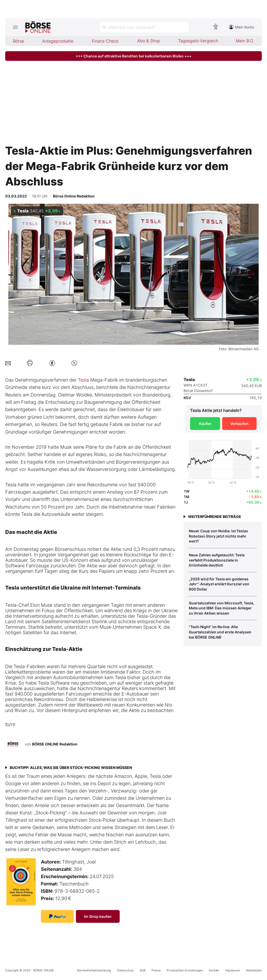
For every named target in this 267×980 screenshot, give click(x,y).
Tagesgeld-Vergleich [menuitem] (198, 41)
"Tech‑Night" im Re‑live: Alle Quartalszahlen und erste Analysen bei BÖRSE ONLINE (220, 632)
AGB (143, 970)
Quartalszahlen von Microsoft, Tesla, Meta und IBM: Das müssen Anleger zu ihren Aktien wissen (222, 608)
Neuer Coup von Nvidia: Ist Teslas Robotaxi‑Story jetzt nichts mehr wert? (218, 536)
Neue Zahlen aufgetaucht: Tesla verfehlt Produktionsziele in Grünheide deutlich (217, 560)
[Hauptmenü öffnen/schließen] (15, 27)
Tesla (83, 380)
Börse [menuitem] (19, 41)
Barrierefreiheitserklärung (94, 970)
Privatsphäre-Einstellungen (185, 970)
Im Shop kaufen (98, 916)
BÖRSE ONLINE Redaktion (55, 744)
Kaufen (205, 424)
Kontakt (214, 970)
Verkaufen (239, 424)
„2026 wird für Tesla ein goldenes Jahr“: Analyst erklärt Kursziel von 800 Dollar (219, 584)
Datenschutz (125, 970)
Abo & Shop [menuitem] (149, 41)
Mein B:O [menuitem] (244, 41)
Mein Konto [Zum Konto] (241, 27)
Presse (156, 970)
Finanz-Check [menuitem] (105, 41)
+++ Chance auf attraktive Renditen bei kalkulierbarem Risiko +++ (133, 56)
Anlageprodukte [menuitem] (58, 41)
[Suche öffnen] (144, 27)
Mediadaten (254, 970)
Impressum (233, 970)
